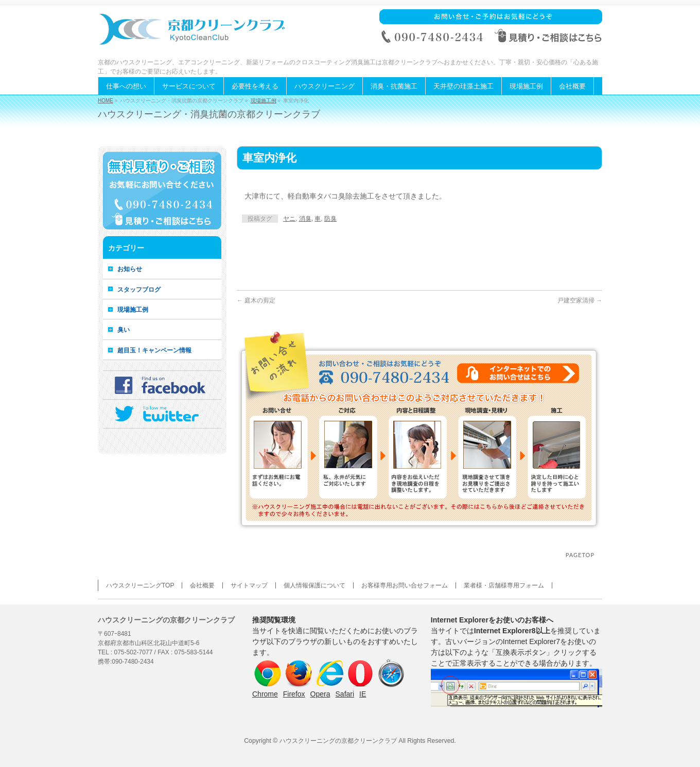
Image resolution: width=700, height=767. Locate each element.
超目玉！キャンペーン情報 (154, 350)
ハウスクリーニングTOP (140, 585)
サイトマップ (249, 585)
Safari (345, 694)
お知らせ (130, 269)
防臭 (330, 219)
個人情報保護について (314, 585)
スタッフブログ (139, 290)
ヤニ (289, 219)
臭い (124, 330)
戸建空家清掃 (580, 300)
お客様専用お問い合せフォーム (405, 585)
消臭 (305, 219)
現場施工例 (264, 101)
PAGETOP (580, 555)
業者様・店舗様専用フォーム (504, 585)
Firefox (294, 694)
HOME (106, 101)
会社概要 (202, 585)
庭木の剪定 (256, 300)
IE (363, 694)
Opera (320, 694)
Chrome (265, 694)
